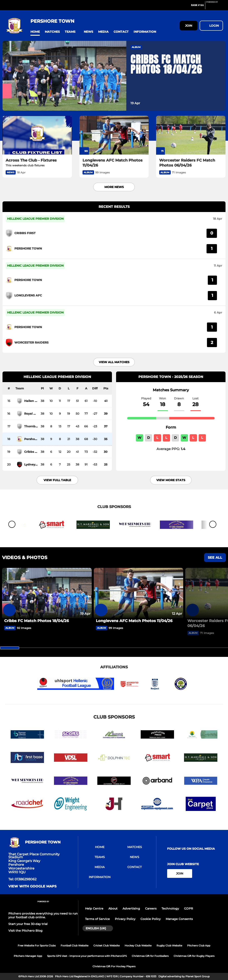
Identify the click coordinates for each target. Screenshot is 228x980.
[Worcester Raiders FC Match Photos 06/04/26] (191, 135)
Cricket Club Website (106, 945)
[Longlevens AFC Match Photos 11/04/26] (114, 135)
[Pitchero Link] (215, 7)
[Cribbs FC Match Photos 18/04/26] (47, 593)
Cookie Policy (151, 919)
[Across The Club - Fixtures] (37, 135)
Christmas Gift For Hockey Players (114, 966)
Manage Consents (179, 919)
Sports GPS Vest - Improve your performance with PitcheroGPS (87, 956)
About (113, 908)
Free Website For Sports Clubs (37, 945)
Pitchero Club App (199, 945)
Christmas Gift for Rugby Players (194, 956)
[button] (35, 32)
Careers (151, 908)
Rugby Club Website (169, 945)
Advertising (131, 908)
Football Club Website (75, 945)
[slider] (10, 648)
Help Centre (94, 908)
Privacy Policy (125, 919)
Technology (170, 908)
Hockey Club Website (138, 945)
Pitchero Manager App (28, 956)
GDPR (189, 908)
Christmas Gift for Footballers (150, 956)
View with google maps (32, 886)
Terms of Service (97, 919)
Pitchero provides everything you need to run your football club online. (43, 915)
